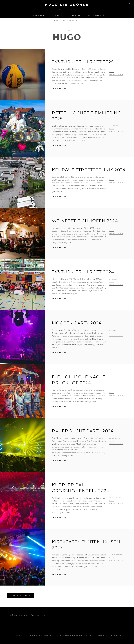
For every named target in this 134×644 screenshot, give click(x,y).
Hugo (111, 72)
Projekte (59, 15)
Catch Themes (114, 635)
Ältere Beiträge (20, 596)
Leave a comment (116, 75)
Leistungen (37, 15)
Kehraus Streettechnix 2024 (89, 170)
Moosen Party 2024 (77, 323)
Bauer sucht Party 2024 (83, 431)
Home (56, 20)
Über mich (95, 15)
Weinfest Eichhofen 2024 (85, 221)
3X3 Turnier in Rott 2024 (83, 272)
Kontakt (77, 15)
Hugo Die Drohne (67, 5)
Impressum (82, 635)
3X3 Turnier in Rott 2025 (83, 62)
